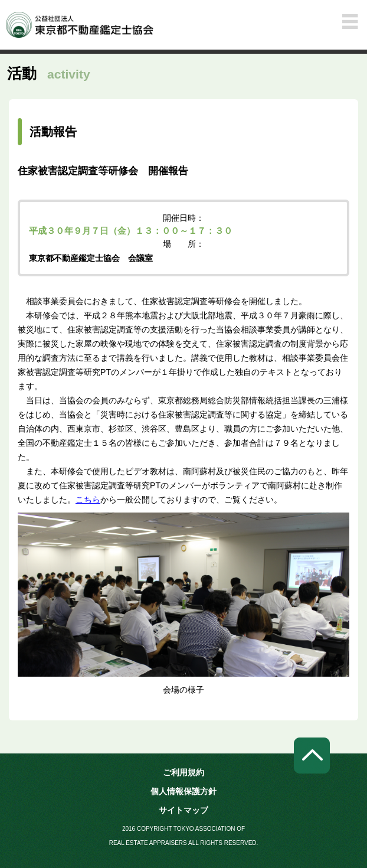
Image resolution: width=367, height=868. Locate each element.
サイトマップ (183, 810)
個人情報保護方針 (183, 791)
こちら (88, 500)
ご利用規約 (183, 772)
